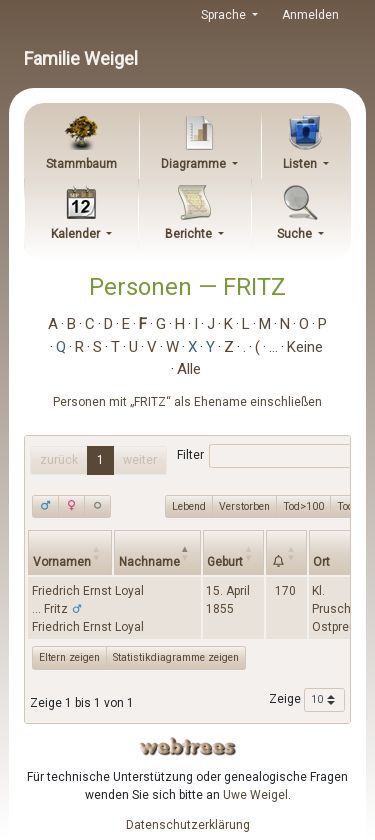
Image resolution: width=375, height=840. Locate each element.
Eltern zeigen (69, 657)
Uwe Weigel (255, 795)
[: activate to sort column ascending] (286, 552)
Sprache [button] (225, 15)
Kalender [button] (77, 234)
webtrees (188, 746)
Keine (305, 347)
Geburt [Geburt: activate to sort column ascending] (225, 562)
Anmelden (310, 15)
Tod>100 (303, 506)
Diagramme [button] (195, 164)
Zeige (307, 700)
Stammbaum (81, 164)
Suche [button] (296, 234)
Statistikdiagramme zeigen (176, 657)
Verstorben (244, 506)
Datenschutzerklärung (188, 825)
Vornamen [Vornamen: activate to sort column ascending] (62, 562)
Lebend (189, 506)
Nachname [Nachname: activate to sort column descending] (149, 562)
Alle (189, 369)
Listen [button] (301, 164)
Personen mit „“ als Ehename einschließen (187, 402)
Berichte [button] (190, 234)
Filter (264, 456)
